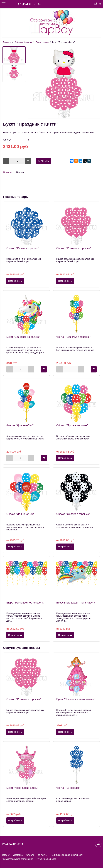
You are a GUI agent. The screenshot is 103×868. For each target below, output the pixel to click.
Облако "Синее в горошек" (22, 248)
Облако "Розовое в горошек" (74, 248)
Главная (7, 42)
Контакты (42, 855)
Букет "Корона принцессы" (22, 788)
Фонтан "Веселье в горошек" (74, 337)
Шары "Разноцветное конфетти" (26, 603)
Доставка (18, 855)
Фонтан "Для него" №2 (20, 425)
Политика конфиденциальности (67, 855)
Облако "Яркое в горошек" (72, 425)
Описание (8, 172)
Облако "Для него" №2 (20, 514)
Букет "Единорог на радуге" (23, 337)
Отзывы (20, 172)
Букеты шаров (43, 42)
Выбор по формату (23, 42)
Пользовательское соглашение (17, 859)
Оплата (30, 855)
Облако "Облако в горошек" (73, 514)
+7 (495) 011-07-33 (29, 4)
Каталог (6, 855)
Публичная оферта (47, 859)
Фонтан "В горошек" (68, 788)
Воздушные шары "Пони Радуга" (76, 603)
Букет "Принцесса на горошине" (76, 699)
